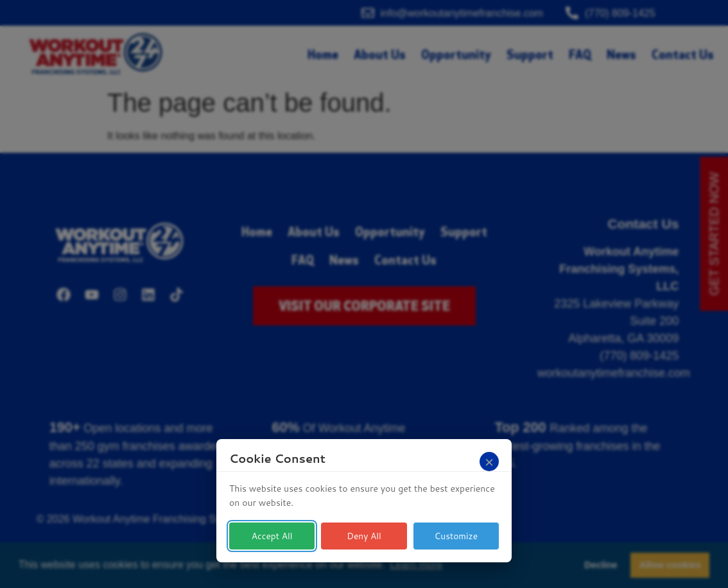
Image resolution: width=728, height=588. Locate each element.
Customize (456, 536)
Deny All (364, 536)
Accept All (272, 536)
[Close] (489, 462)
